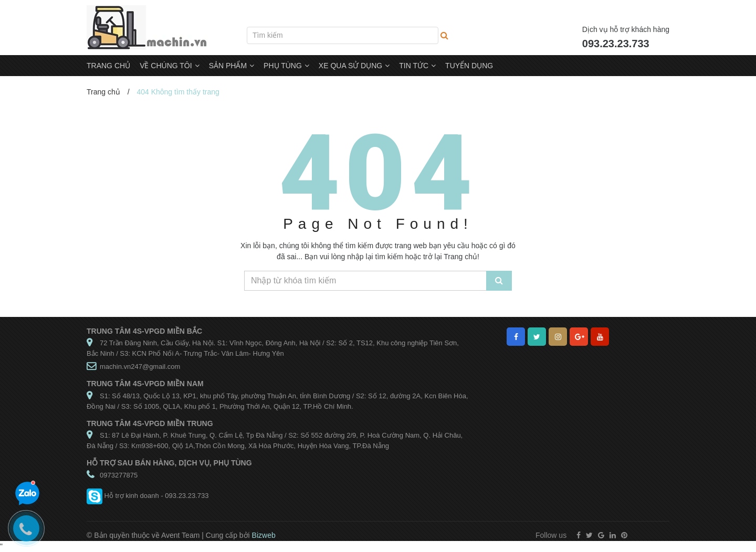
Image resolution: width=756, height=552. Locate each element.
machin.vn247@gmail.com (140, 367)
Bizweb (264, 535)
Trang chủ (103, 92)
